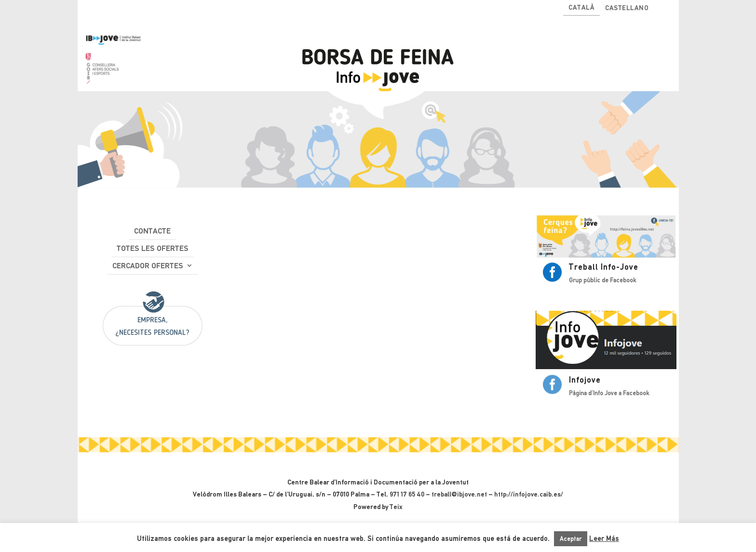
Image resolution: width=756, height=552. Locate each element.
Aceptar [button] (571, 539)
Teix (396, 507)
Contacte (152, 231)
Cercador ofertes (148, 266)
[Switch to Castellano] (627, 10)
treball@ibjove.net (459, 494)
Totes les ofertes (153, 248)
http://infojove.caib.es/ (529, 494)
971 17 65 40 (407, 494)
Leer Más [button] (604, 538)
